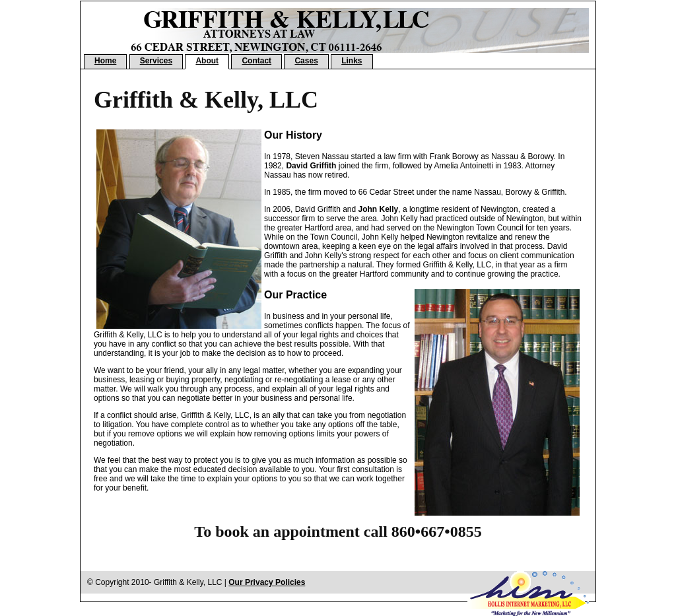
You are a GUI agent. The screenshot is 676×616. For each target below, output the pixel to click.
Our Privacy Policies (267, 582)
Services (156, 61)
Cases (306, 61)
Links (352, 61)
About (207, 61)
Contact (256, 61)
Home (105, 61)
